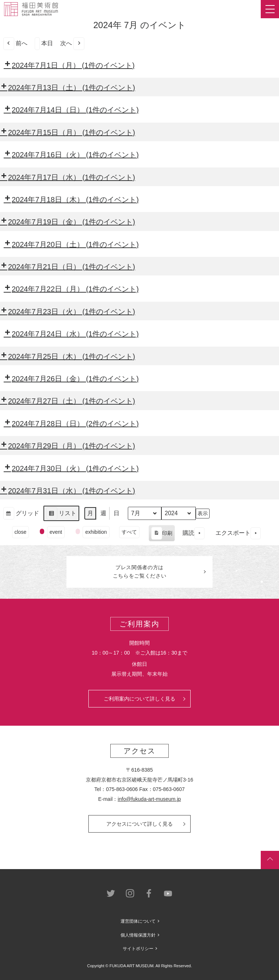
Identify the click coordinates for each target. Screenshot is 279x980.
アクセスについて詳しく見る (139, 824)
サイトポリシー (138, 949)
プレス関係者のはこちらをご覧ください (140, 572)
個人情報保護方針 (138, 935)
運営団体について (138, 921)
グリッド (21, 514)
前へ (15, 44)
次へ (72, 44)
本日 (44, 44)
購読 (194, 533)
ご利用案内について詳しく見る (139, 699)
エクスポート (238, 533)
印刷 (162, 534)
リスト (61, 514)
